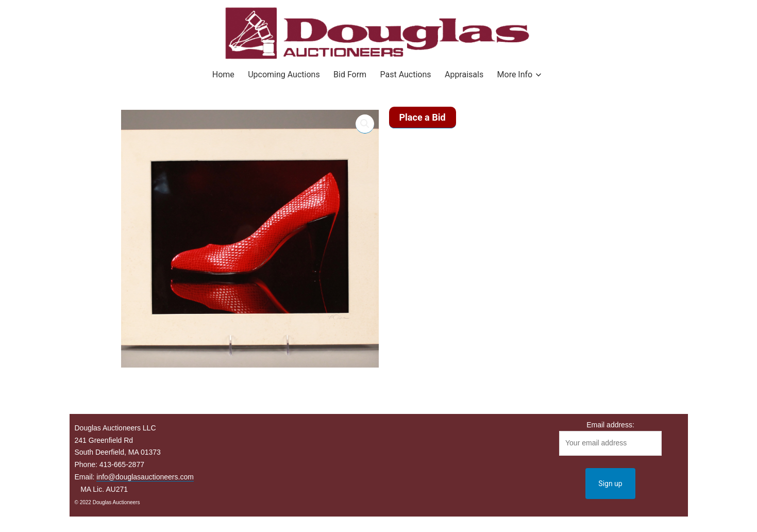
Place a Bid (423, 117)
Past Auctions (406, 74)
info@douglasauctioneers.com (145, 477)
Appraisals (464, 74)
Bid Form (350, 74)
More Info (515, 74)
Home (223, 74)
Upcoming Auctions (284, 74)
